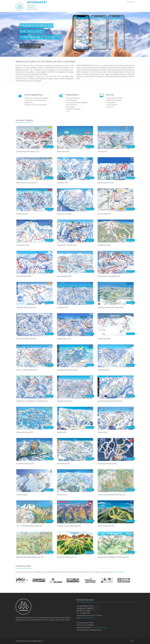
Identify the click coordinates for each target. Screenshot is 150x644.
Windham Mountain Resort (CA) (111, 307)
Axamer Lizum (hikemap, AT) (69, 526)
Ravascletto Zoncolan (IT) (27, 183)
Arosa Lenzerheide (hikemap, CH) (112, 495)
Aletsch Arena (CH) (106, 183)
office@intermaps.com (88, 618)
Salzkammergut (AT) (25, 432)
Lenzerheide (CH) (64, 276)
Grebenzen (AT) (104, 245)
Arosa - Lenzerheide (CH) (27, 370)
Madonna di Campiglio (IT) (109, 276)
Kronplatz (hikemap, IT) (67, 557)
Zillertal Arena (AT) (65, 401)
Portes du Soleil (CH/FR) (26, 339)
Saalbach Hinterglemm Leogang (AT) (32, 401)
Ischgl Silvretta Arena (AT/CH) (110, 401)
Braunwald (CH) (104, 214)
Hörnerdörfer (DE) (24, 276)
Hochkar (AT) (63, 183)
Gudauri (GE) (22, 495)
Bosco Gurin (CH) (64, 214)
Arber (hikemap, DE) (106, 526)
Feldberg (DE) (103, 370)
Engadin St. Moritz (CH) (67, 245)
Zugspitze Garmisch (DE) (67, 370)
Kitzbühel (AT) (22, 214)
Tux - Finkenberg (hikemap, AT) (29, 526)
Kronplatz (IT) (63, 307)
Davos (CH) (102, 151)
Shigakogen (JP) (64, 339)
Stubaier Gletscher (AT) (26, 307)
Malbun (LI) (102, 432)
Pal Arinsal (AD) (104, 339)
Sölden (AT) (62, 432)
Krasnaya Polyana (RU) (107, 463)
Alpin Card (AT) (63, 151)
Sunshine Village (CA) (25, 463)
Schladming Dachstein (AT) (28, 151)
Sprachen (131, 2)
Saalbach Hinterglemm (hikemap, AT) (113, 557)
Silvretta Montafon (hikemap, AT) (30, 557)
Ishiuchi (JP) (62, 495)
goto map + (49, 147)
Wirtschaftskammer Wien (99, 627)
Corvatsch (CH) (23, 245)
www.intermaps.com (119, 572)
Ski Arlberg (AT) (63, 463)
